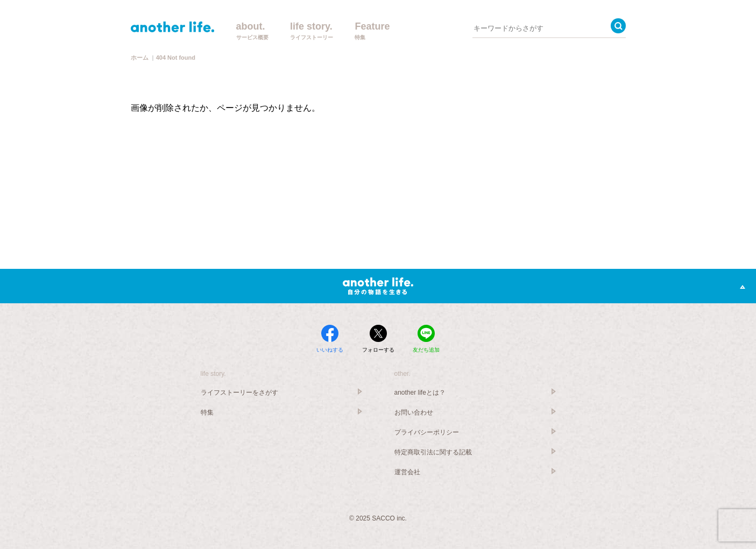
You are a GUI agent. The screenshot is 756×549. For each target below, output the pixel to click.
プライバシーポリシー (427, 432)
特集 (207, 412)
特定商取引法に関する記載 (433, 452)
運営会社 (407, 472)
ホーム (140, 58)
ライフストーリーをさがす (239, 393)
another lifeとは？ (420, 393)
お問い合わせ (414, 412)
